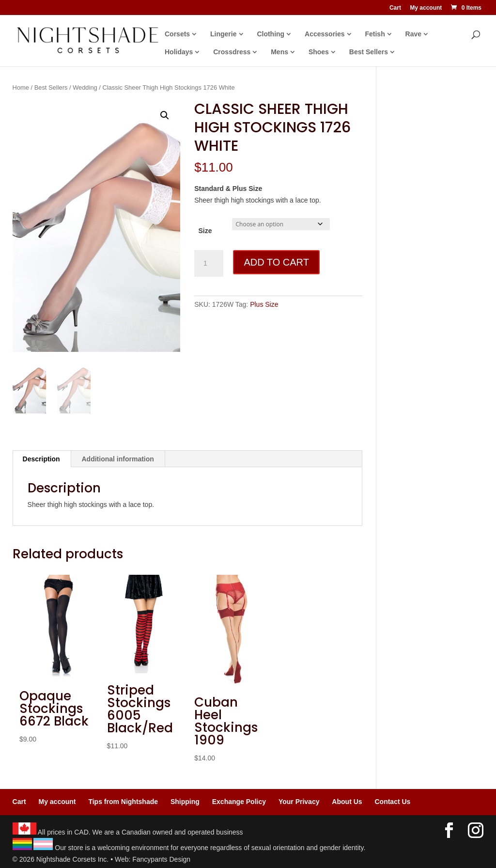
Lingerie (223, 34)
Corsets (177, 34)
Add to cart (276, 262)
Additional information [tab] (118, 459)
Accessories (325, 34)
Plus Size (264, 304)
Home (21, 87)
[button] (165, 115)
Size (205, 231)
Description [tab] (41, 459)
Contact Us (392, 802)
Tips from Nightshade (123, 802)
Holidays (179, 52)
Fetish (375, 34)
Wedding (85, 87)
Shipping (185, 802)
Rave (413, 34)
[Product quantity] (209, 264)
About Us (347, 802)
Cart (395, 8)
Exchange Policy (239, 802)
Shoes (319, 52)
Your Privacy (299, 802)
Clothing (271, 34)
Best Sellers (369, 52)
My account (426, 8)
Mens (279, 52)
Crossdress (232, 52)
